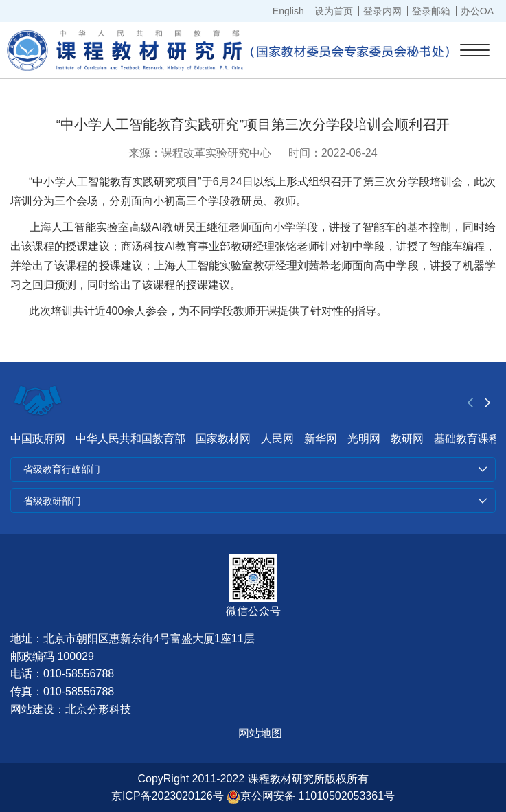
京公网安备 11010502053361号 (311, 796)
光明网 (364, 439)
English (288, 11)
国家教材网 (223, 439)
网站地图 (260, 733)
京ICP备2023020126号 (168, 796)
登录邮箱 (431, 11)
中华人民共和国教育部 (130, 439)
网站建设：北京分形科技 (71, 709)
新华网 (321, 439)
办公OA (477, 11)
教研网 (407, 439)
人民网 (277, 439)
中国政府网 (38, 439)
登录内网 (382, 11)
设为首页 (334, 11)
